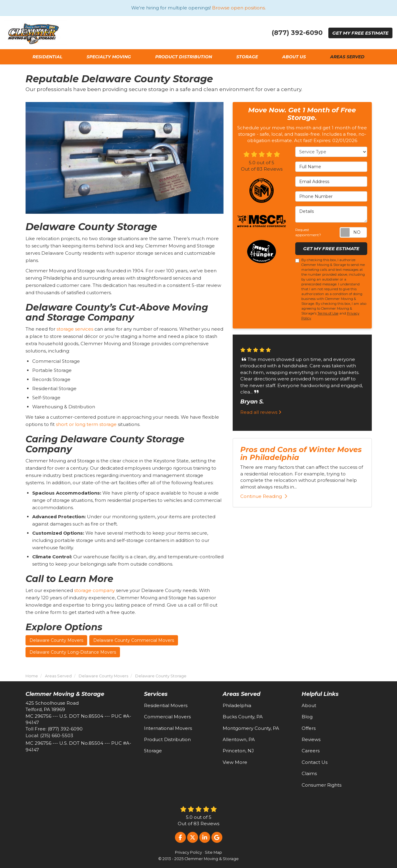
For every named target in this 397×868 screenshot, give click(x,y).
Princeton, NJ (238, 751)
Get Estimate (360, 33)
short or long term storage (86, 424)
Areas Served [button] (347, 57)
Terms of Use (328, 313)
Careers (311, 751)
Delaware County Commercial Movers (134, 640)
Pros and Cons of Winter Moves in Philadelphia (301, 453)
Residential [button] (47, 57)
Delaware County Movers (56, 640)
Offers (309, 728)
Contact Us (315, 762)
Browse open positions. (239, 8)
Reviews (311, 739)
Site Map (213, 852)
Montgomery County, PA (251, 728)
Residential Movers (166, 705)
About (309, 705)
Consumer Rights (322, 785)
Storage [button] (247, 57)
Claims (309, 773)
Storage (153, 751)
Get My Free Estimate (331, 248)
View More (235, 762)
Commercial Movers (167, 717)
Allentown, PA (239, 739)
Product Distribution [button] (184, 57)
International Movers (168, 728)
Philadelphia (237, 705)
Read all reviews (261, 412)
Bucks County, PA (243, 717)
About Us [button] (294, 57)
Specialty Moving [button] (109, 57)
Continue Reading (264, 496)
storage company (94, 590)
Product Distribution (167, 739)
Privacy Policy (188, 852)
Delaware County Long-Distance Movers (73, 652)
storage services (75, 329)
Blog (307, 717)
